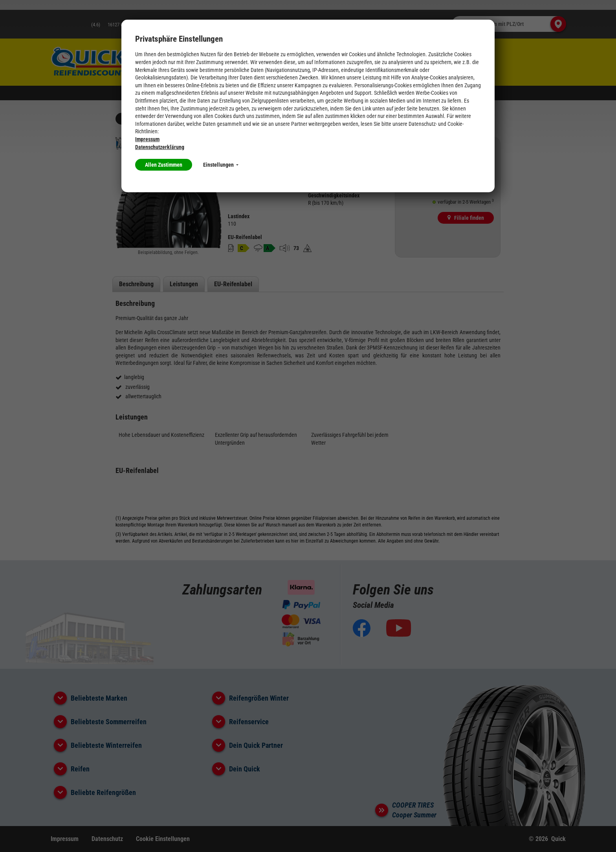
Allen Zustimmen (164, 165)
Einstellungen (221, 165)
